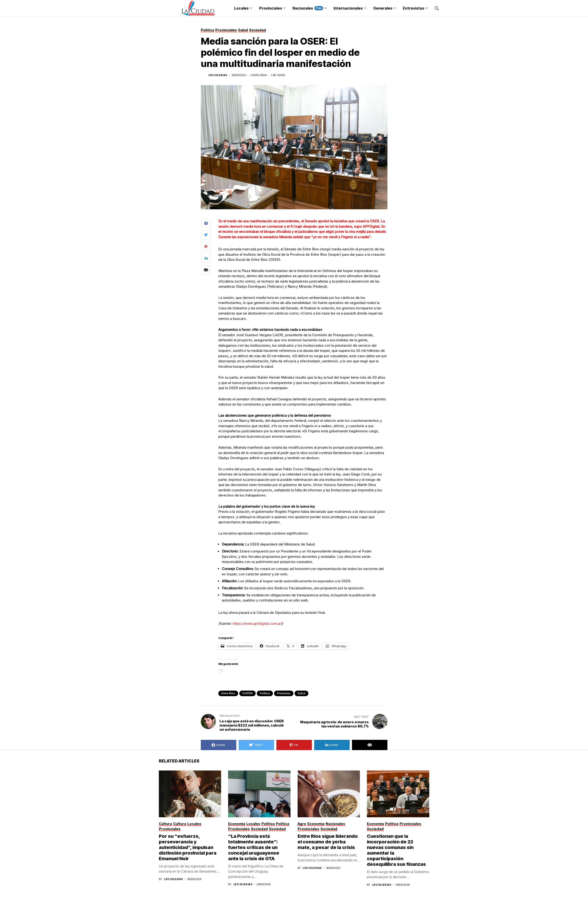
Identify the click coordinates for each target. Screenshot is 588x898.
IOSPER (247, 693)
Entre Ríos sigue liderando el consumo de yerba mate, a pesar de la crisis (328, 842)
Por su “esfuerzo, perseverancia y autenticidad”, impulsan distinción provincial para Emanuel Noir (188, 847)
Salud (301, 693)
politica (265, 693)
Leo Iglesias (218, 75)
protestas (284, 693)
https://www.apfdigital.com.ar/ (257, 624)
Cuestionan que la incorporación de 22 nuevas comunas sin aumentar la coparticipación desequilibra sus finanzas (396, 850)
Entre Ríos (228, 693)
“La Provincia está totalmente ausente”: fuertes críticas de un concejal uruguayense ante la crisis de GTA (254, 847)
